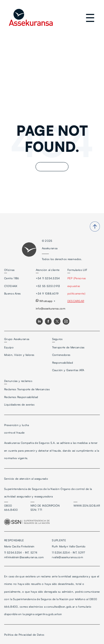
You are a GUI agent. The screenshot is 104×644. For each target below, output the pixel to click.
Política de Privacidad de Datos (24, 635)
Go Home (52, 167)
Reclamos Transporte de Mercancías (27, 389)
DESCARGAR (76, 301)
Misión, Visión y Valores (19, 355)
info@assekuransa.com (50, 308)
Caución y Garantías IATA (68, 370)
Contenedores (61, 355)
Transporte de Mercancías (68, 347)
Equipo (9, 347)
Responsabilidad (63, 363)
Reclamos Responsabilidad (21, 397)
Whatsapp (44, 301)
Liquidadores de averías (19, 404)
